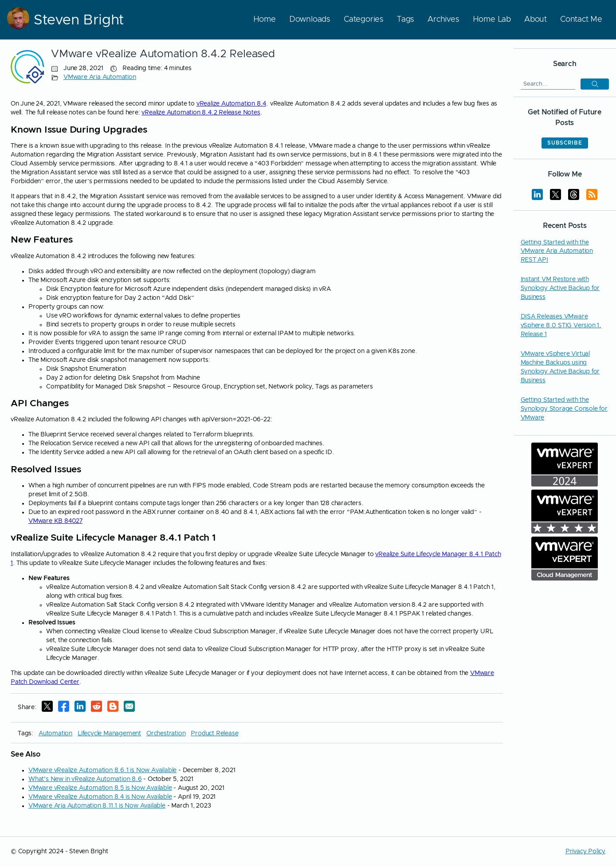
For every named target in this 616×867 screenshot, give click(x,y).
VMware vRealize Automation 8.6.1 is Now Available (102, 770)
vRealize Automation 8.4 (231, 104)
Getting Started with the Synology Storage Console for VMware (564, 409)
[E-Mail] (129, 708)
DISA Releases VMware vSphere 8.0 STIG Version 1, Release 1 (561, 326)
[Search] (548, 84)
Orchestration (166, 734)
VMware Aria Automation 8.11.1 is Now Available (97, 806)
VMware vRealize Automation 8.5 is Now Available (100, 788)
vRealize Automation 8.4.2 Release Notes (201, 113)
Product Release (214, 734)
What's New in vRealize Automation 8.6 (85, 779)
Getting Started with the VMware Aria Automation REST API (557, 251)
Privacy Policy (585, 851)
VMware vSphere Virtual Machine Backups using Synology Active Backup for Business (560, 367)
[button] (595, 84)
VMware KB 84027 (55, 521)
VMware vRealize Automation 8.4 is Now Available (100, 797)
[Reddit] (96, 708)
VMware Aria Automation (100, 77)
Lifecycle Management (109, 734)
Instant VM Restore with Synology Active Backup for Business (560, 288)
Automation (55, 734)
